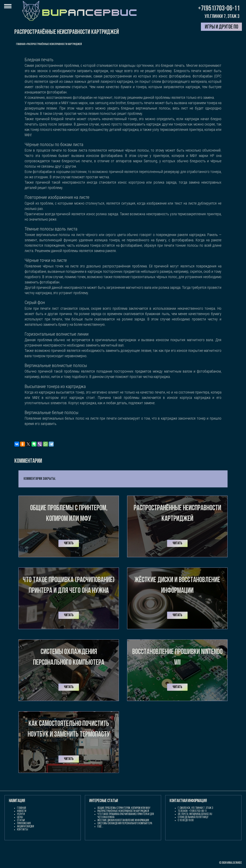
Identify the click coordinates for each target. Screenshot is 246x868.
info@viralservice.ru (201, 814)
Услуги (21, 814)
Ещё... (100, 827)
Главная (21, 44)
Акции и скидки (26, 827)
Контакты (23, 830)
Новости (22, 811)
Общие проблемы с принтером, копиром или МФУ (124, 808)
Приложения (24, 824)
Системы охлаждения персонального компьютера (125, 824)
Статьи (21, 820)
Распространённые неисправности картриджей (123, 811)
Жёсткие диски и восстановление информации (123, 820)
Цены (20, 817)
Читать (69, 543)
